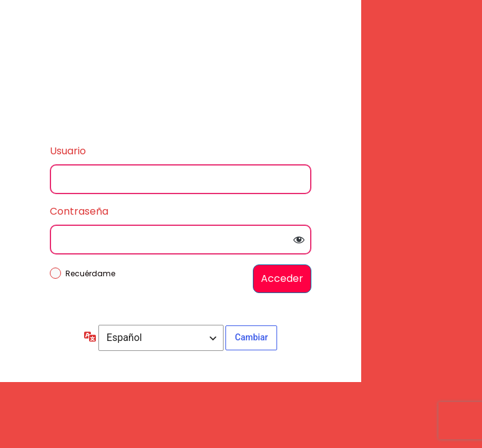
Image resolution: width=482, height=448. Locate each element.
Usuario (68, 151)
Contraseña (79, 211)
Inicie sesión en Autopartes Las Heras (181, 68)
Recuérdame (90, 273)
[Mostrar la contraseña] (299, 239)
